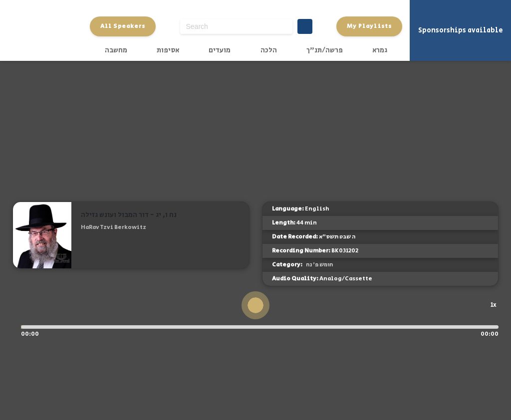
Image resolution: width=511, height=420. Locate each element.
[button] (85, 243)
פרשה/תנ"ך (325, 50)
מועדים (220, 50)
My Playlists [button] (369, 26)
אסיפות (168, 50)
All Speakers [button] (123, 26)
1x (494, 305)
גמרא (380, 50)
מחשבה (116, 50)
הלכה (269, 50)
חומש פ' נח (319, 265)
